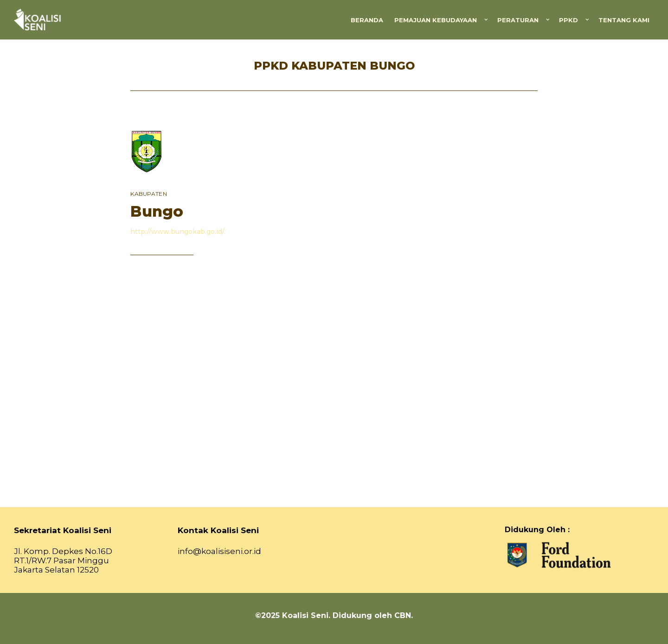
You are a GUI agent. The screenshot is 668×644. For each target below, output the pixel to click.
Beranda (367, 20)
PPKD (568, 20)
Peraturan (518, 20)
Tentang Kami (624, 20)
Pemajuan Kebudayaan (436, 20)
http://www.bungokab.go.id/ (177, 232)
